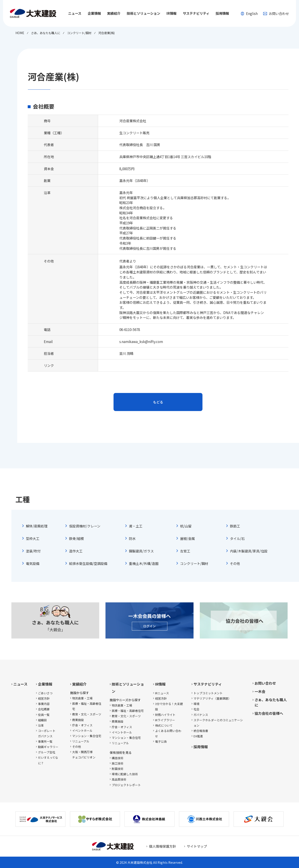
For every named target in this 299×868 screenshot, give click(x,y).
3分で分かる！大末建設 (169, 706)
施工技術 (118, 763)
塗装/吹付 (33, 551)
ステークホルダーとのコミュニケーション (218, 723)
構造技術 (118, 758)
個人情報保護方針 (162, 846)
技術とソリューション (128, 688)
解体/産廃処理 (37, 526)
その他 (235, 563)
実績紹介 (79, 684)
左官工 (185, 551)
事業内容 (44, 704)
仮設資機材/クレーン (85, 526)
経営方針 (44, 698)
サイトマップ (197, 846)
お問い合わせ (276, 13)
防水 (132, 538)
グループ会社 (47, 752)
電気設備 (33, 563)
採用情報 (222, 13)
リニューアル (81, 741)
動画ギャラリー (48, 747)
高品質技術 (119, 779)
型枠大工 (33, 538)
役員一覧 (44, 715)
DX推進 (198, 736)
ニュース (75, 13)
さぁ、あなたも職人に (271, 702)
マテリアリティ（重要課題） (212, 698)
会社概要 (44, 709)
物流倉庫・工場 (82, 698)
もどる (158, 402)
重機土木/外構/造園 (144, 563)
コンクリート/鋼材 (194, 563)
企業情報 (45, 684)
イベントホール (82, 731)
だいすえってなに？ (48, 760)
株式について (164, 725)
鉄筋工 (235, 526)
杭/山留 (186, 526)
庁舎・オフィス (82, 725)
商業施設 (78, 720)
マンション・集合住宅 (87, 736)
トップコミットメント (208, 693)
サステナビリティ (208, 684)
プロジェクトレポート (126, 785)
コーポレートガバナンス (47, 733)
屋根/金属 (187, 538)
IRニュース (162, 693)
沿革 (41, 725)
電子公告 (161, 741)
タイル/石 (237, 538)
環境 (196, 704)
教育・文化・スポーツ (87, 714)
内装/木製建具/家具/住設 (249, 551)
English (249, 13)
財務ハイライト (165, 715)
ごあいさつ (45, 693)
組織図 (42, 720)
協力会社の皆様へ (269, 713)
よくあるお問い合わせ (168, 733)
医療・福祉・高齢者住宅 (87, 706)
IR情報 (160, 684)
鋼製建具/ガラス (141, 551)
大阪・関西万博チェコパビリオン (84, 755)
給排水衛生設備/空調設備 (88, 563)
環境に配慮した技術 (125, 774)
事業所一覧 (45, 741)
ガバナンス (201, 715)
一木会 (260, 691)
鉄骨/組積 (76, 538)
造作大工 (76, 551)
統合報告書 (201, 731)
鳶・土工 (136, 526)
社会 (196, 709)
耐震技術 (118, 769)
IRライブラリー (165, 720)
